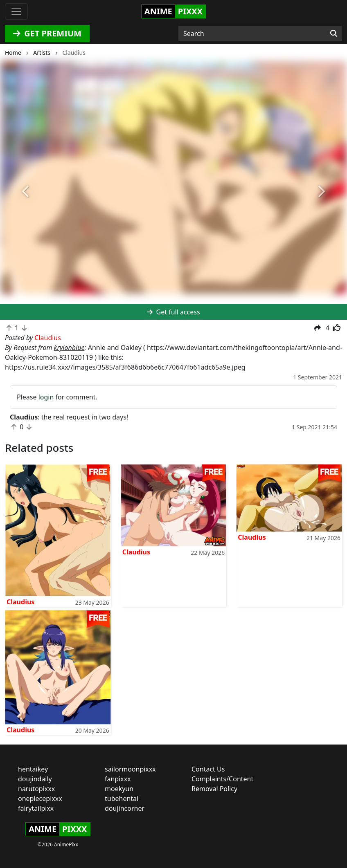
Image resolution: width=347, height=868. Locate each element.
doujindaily (35, 779)
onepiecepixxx (40, 798)
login (46, 397)
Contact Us (208, 769)
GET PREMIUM (47, 33)
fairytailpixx (36, 808)
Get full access (173, 312)
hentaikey (33, 769)
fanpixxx (118, 779)
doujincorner (125, 808)
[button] (26, 192)
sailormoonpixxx (130, 769)
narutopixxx (36, 789)
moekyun (119, 789)
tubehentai (122, 798)
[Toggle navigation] (16, 11)
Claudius (20, 602)
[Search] (334, 34)
